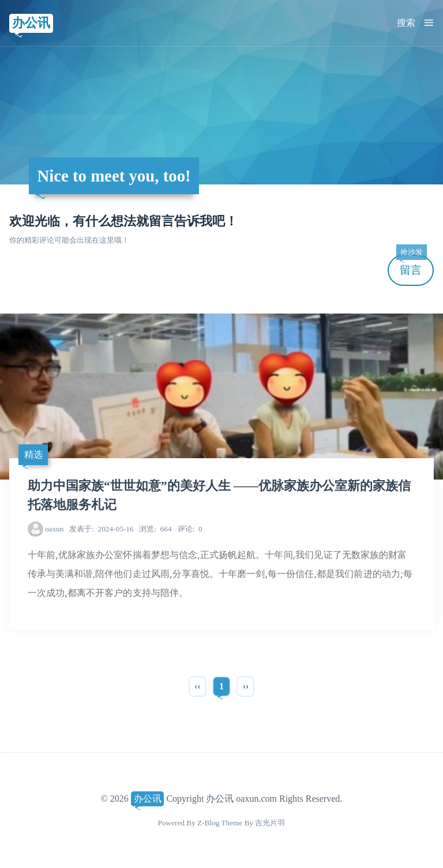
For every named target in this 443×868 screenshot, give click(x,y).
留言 (411, 265)
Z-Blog (208, 823)
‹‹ (198, 686)
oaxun (54, 529)
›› (245, 686)
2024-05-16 (101, 529)
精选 (33, 454)
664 (155, 529)
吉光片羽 (270, 823)
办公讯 (31, 23)
